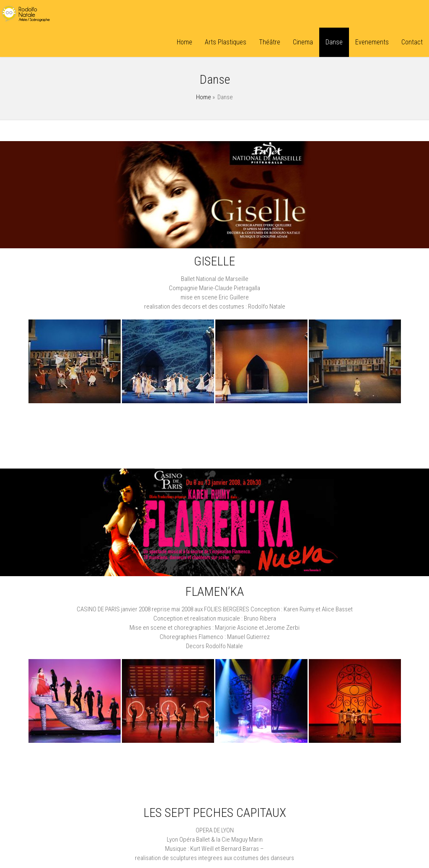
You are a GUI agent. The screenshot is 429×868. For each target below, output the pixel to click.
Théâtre (270, 42)
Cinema (303, 42)
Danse (334, 42)
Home (185, 42)
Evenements (372, 42)
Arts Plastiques (226, 42)
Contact (412, 42)
